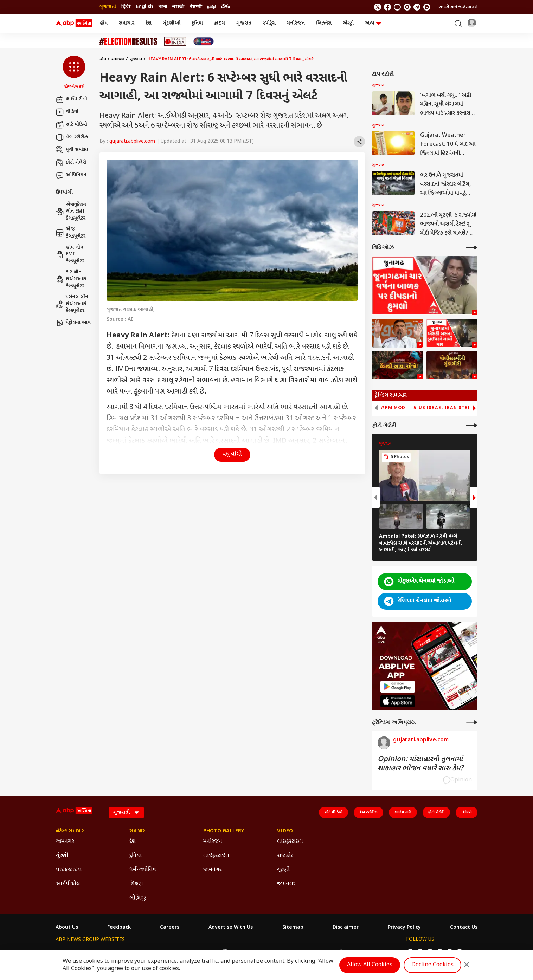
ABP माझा (189, 952)
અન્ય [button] (373, 23)
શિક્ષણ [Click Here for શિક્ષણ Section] (136, 884)
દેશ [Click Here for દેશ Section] (133, 842)
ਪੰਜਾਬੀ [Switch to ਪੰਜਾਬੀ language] (196, 7)
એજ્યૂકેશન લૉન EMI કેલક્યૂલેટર (71, 212)
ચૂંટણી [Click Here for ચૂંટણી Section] (62, 856)
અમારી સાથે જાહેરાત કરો (458, 7)
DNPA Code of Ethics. (138, 966)
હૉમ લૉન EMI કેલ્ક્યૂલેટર (70, 254)
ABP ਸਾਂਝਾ (283, 952)
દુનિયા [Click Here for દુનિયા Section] (136, 856)
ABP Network (71, 952)
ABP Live (104, 952)
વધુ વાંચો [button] (232, 455)
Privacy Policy (404, 928)
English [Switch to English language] (145, 7)
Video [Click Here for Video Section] (285, 831)
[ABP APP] (398, 687)
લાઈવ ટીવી (71, 99)
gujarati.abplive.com (132, 141)
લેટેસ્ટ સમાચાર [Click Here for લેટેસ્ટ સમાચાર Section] (70, 831)
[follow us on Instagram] (407, 7)
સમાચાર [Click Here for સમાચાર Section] (137, 831)
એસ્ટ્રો (348, 23)
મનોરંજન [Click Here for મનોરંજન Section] (213, 842)
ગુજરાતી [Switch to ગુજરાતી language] (108, 7)
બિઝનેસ (324, 23)
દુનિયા (197, 23)
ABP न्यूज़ (132, 952)
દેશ (149, 23)
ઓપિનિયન (71, 175)
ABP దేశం (337, 952)
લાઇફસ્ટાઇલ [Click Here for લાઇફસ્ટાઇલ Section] (69, 870)
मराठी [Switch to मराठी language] (178, 7)
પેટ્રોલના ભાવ (73, 323)
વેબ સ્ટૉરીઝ (72, 137)
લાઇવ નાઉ (403, 812)
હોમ (104, 23)
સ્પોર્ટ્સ (269, 23)
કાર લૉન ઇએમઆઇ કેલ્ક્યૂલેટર (71, 279)
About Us (67, 928)
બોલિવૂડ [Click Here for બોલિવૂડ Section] (138, 898)
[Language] (126, 813)
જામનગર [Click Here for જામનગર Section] (65, 842)
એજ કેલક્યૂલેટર (70, 233)
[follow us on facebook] (387, 7)
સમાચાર (127, 23)
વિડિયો (467, 812)
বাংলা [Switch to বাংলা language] (163, 7)
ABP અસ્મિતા (220, 952)
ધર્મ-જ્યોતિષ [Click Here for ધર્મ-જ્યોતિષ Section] (143, 870)
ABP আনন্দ (160, 952)
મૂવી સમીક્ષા (72, 150)
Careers (170, 928)
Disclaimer (346, 928)
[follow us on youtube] (397, 7)
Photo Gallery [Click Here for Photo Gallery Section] (224, 831)
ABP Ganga (253, 952)
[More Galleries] (472, 425)
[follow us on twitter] (378, 7)
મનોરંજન (296, 23)
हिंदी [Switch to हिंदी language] (126, 7)
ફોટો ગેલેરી (71, 163)
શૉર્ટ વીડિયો (71, 125)
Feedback (119, 928)
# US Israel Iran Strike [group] (444, 408)
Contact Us (464, 928)
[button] (74, 73)
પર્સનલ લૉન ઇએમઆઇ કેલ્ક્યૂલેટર (72, 304)
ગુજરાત (244, 23)
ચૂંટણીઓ (172, 23)
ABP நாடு (310, 952)
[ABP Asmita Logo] (74, 24)
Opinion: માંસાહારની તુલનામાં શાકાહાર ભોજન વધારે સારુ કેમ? (420, 764)
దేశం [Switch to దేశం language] (226, 7)
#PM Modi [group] (394, 408)
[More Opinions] (472, 722)
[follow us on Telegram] (417, 7)
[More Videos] (472, 248)
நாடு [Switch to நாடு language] (211, 7)
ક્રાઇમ (220, 23)
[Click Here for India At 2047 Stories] (204, 41)
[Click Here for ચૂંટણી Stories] (128, 41)
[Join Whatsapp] (427, 7)
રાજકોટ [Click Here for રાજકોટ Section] (285, 856)
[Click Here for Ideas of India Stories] (175, 41)
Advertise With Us (231, 928)
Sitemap (293, 928)
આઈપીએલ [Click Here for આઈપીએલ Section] (68, 884)
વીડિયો (67, 112)
